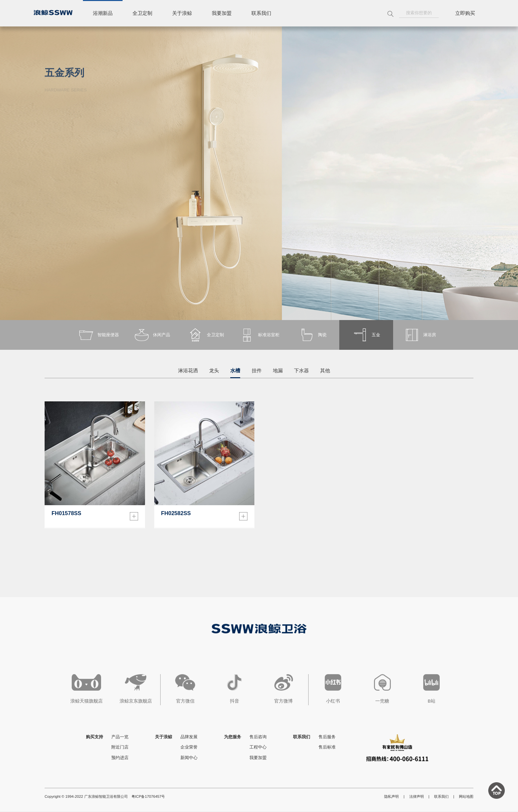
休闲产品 (152, 335)
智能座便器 (98, 335)
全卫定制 (142, 13)
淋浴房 (420, 335)
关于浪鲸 (182, 13)
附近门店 (120, 748)
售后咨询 (258, 737)
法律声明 (417, 797)
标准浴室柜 (259, 335)
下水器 (301, 370)
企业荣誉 (189, 748)
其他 (325, 370)
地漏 (278, 370)
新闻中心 (189, 758)
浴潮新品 (103, 13)
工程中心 (258, 748)
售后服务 (327, 737)
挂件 (257, 370)
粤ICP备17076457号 (148, 797)
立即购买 (465, 13)
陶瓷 (313, 335)
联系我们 (261, 13)
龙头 (214, 370)
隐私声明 (391, 797)
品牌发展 (189, 737)
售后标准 (327, 748)
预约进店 (120, 758)
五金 (366, 335)
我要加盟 (222, 13)
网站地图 (466, 797)
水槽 (235, 370)
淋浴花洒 (188, 370)
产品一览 (120, 737)
